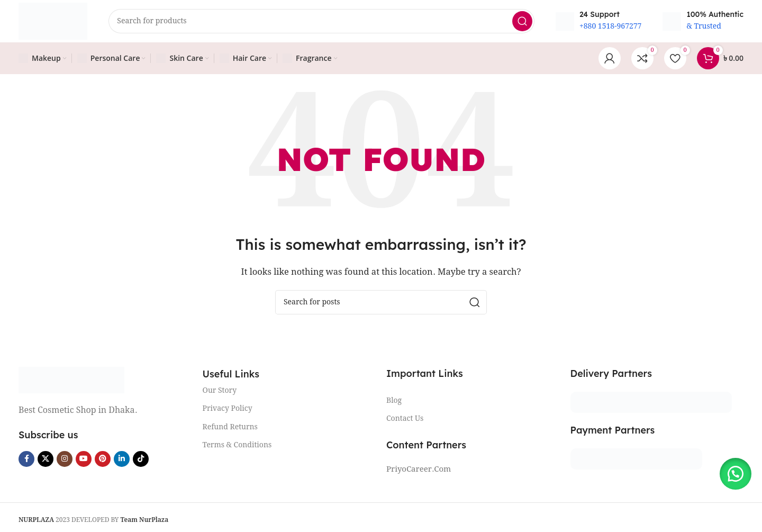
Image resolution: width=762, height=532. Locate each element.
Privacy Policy (228, 409)
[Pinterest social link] (103, 459)
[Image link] (71, 380)
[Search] (321, 21)
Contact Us (405, 419)
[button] (736, 474)
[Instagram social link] (65, 459)
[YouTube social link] (84, 459)
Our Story (220, 391)
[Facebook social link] (26, 459)
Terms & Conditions (237, 445)
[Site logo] (53, 21)
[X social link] (46, 459)
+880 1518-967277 (611, 26)
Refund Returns (230, 427)
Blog (394, 401)
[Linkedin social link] (122, 459)
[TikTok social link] (141, 459)
